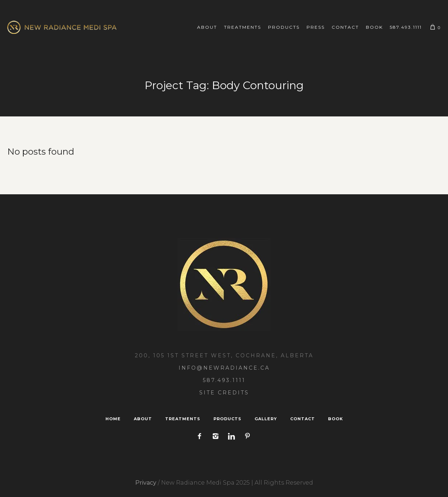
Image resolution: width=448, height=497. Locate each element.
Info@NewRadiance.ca (224, 368)
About (143, 419)
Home (113, 419)
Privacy (146, 483)
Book (335, 419)
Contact (303, 419)
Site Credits (224, 393)
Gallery (266, 419)
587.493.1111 (224, 380)
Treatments (183, 419)
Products (227, 419)
